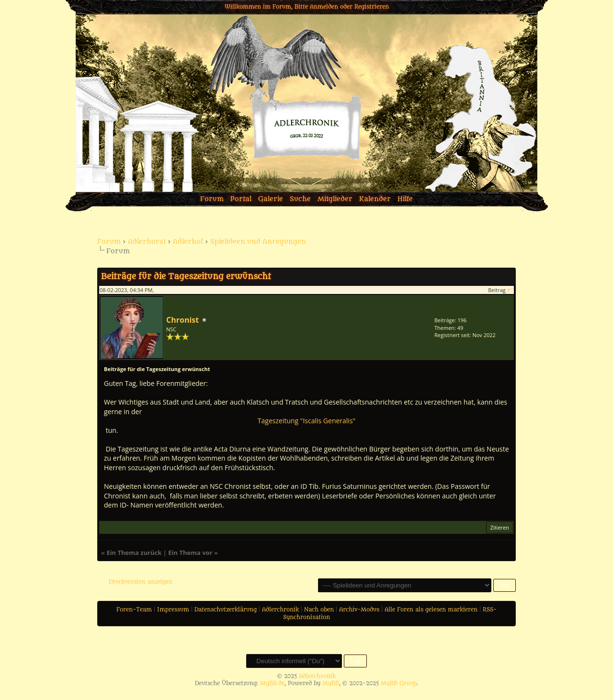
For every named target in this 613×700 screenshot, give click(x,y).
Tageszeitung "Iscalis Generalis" (306, 421)
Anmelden (324, 7)
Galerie (271, 199)
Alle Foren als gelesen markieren (431, 610)
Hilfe (405, 199)
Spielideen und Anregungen (258, 242)
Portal (241, 199)
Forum (212, 199)
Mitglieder (335, 199)
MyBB (331, 683)
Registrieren (372, 7)
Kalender (375, 199)
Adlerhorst (147, 242)
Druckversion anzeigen (141, 582)
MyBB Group (399, 683)
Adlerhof (188, 242)
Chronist (182, 320)
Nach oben (319, 610)
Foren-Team (134, 610)
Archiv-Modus (359, 610)
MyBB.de (272, 683)
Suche (300, 199)
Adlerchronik (280, 610)
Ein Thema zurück (134, 553)
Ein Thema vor (190, 553)
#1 (510, 290)
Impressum (173, 610)
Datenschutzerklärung (226, 610)
